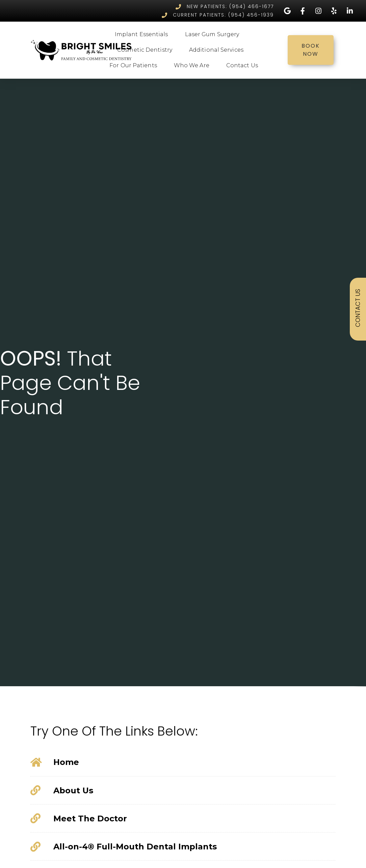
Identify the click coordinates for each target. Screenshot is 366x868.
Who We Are (193, 66)
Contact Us (244, 66)
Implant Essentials (143, 34)
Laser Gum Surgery (214, 34)
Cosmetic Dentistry (146, 50)
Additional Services (218, 50)
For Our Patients (135, 66)
